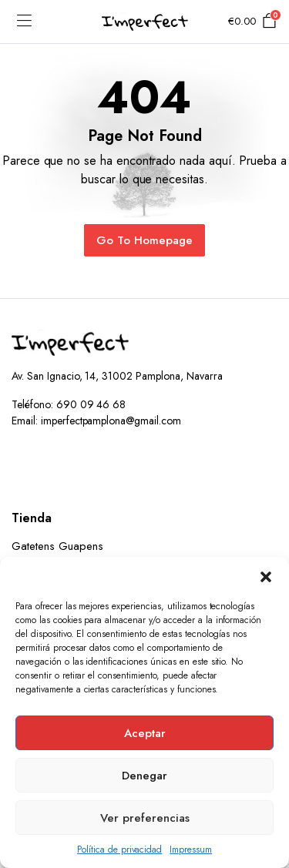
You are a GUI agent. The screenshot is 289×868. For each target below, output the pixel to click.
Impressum (191, 850)
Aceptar (145, 733)
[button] (266, 576)
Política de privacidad (119, 850)
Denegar (144, 776)
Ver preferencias (145, 818)
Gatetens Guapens (57, 546)
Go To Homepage (144, 240)
